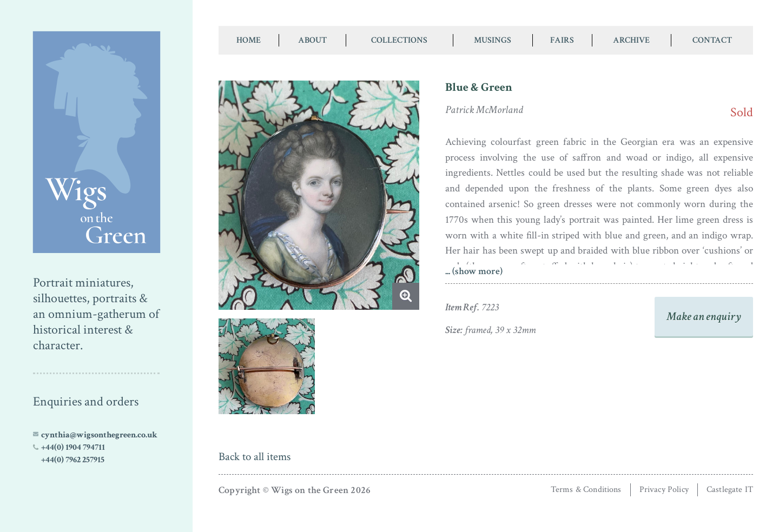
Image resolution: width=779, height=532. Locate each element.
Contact (712, 40)
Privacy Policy (664, 490)
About (312, 40)
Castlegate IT (730, 490)
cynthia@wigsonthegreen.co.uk (99, 435)
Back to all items (255, 457)
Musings (493, 40)
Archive (631, 40)
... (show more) (474, 271)
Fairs (562, 40)
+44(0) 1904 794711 (73, 447)
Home (249, 40)
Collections (399, 40)
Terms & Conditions (586, 490)
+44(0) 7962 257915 (73, 460)
